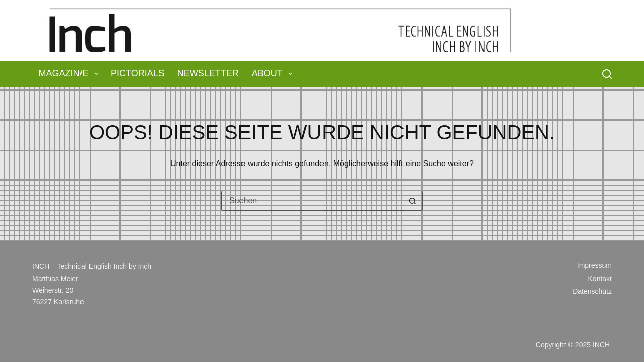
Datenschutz (592, 291)
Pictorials (138, 73)
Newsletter (208, 73)
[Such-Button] (413, 201)
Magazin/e (71, 74)
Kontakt (600, 279)
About (274, 74)
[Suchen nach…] (312, 201)
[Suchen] (607, 74)
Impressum (594, 265)
